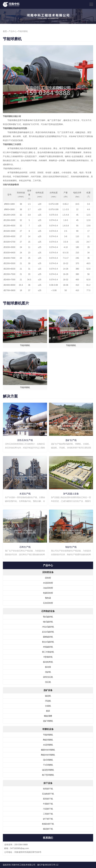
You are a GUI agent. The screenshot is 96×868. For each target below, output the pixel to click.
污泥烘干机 (48, 809)
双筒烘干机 (48, 799)
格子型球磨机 (48, 775)
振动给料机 (48, 662)
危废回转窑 (48, 593)
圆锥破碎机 (48, 637)
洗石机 (48, 682)
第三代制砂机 (48, 652)
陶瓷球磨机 (48, 740)
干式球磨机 (48, 765)
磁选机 (48, 696)
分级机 (48, 706)
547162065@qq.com (20, 848)
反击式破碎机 (48, 632)
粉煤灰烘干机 (48, 824)
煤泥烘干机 (48, 829)
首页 (5, 31)
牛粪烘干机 (48, 804)
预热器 (48, 598)
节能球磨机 (48, 735)
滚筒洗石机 (48, 677)
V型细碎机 (48, 657)
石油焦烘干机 (48, 794)
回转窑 (48, 578)
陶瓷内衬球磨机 (48, 755)
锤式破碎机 (48, 622)
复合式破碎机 (48, 642)
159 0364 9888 (21, 845)
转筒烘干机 (48, 789)
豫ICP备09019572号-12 (48, 865)
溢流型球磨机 (48, 770)
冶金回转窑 (48, 588)
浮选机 (48, 701)
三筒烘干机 (48, 814)
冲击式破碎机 (48, 627)
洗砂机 (48, 672)
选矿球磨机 (48, 721)
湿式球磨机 (48, 760)
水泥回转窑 (48, 583)
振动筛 (48, 667)
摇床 (48, 711)
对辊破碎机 (48, 647)
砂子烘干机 (48, 819)
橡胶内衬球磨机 (48, 750)
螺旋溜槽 (48, 716)
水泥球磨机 (48, 745)
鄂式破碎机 (48, 617)
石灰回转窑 (48, 603)
